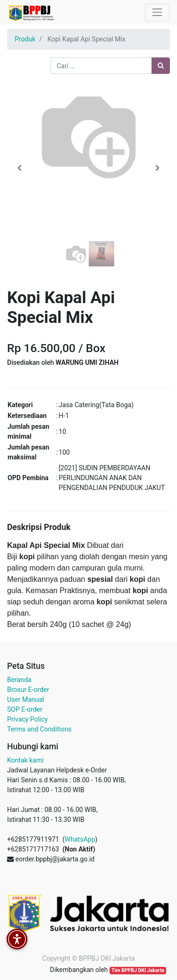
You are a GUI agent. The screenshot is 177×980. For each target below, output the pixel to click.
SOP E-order (25, 709)
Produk (25, 39)
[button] (19, 168)
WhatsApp (80, 839)
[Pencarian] (161, 66)
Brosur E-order (28, 690)
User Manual (25, 699)
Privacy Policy (27, 719)
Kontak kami (25, 760)
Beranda (19, 680)
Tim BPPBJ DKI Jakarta (138, 970)
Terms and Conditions (39, 729)
